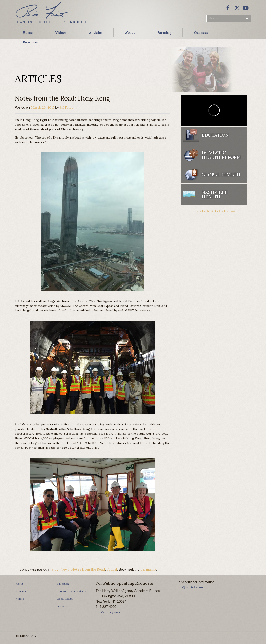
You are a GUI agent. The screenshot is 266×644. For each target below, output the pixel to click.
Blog (55, 569)
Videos (61, 32)
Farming (164, 32)
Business (30, 42)
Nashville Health (215, 194)
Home (28, 32)
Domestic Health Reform (221, 155)
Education (215, 135)
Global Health (221, 175)
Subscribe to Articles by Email (214, 211)
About (130, 32)
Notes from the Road (88, 569)
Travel (112, 569)
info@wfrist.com (190, 587)
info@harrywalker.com (114, 612)
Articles (96, 32)
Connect (201, 32)
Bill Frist (66, 107)
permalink (148, 569)
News (65, 569)
